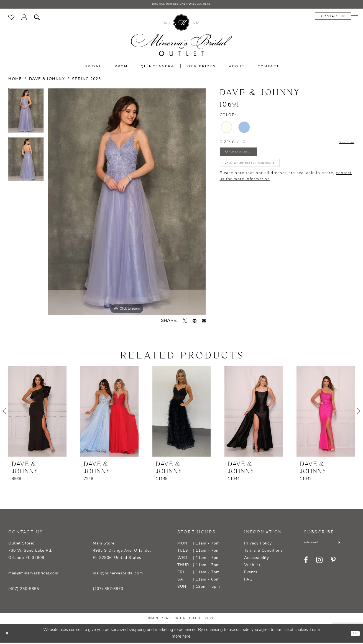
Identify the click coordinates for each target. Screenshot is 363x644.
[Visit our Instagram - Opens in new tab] (319, 563)
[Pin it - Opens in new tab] (195, 322)
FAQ (248, 581)
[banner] (181, 37)
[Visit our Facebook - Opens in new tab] (306, 563)
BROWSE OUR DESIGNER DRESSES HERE (181, 5)
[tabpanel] (26, 114)
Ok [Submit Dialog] (354, 634)
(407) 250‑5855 (24, 590)
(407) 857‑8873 (108, 590)
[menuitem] (11, 19)
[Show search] (37, 19)
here (186, 638)
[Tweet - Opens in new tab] (185, 322)
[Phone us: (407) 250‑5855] (338, 17)
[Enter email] (330, 545)
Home (15, 81)
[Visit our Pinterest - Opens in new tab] (333, 563)
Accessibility (257, 559)
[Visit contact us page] (300, 17)
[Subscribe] (354, 545)
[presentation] (37, 413)
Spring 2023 (87, 81)
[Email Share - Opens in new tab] (204, 322)
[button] (24, 19)
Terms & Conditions (264, 552)
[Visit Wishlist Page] (11, 19)
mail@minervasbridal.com (33, 575)
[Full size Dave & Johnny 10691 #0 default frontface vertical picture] (127, 203)
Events (251, 574)
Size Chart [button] (343, 144)
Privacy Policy (258, 545)
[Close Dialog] (8, 635)
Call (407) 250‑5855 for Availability (265, 172)
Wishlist (252, 567)
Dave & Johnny (47, 81)
